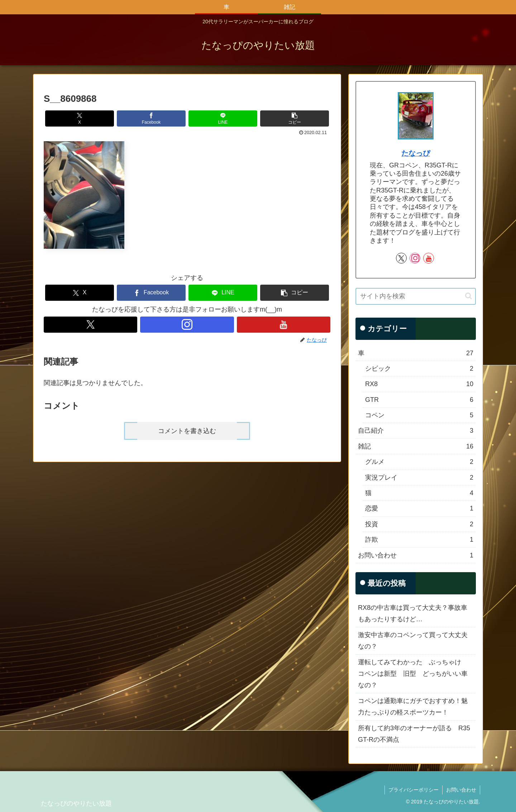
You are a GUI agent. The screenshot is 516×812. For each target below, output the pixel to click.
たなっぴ (416, 153)
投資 (419, 524)
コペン (419, 415)
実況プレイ (419, 478)
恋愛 (419, 508)
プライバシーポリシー (414, 790)
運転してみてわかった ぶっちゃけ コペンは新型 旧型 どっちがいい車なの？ (413, 674)
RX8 (419, 384)
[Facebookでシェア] (151, 118)
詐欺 (419, 540)
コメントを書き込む (187, 431)
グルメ (419, 462)
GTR (419, 400)
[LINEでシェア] (223, 118)
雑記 (416, 446)
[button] (295, 118)
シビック (419, 369)
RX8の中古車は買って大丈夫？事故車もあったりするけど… (413, 613)
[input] (416, 296)
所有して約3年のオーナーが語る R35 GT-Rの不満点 (414, 734)
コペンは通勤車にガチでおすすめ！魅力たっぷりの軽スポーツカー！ (413, 707)
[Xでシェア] (80, 118)
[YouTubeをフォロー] (284, 325)
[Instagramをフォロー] (187, 325)
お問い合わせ (416, 555)
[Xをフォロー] (90, 325)
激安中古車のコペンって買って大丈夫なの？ (413, 641)
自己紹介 (416, 431)
